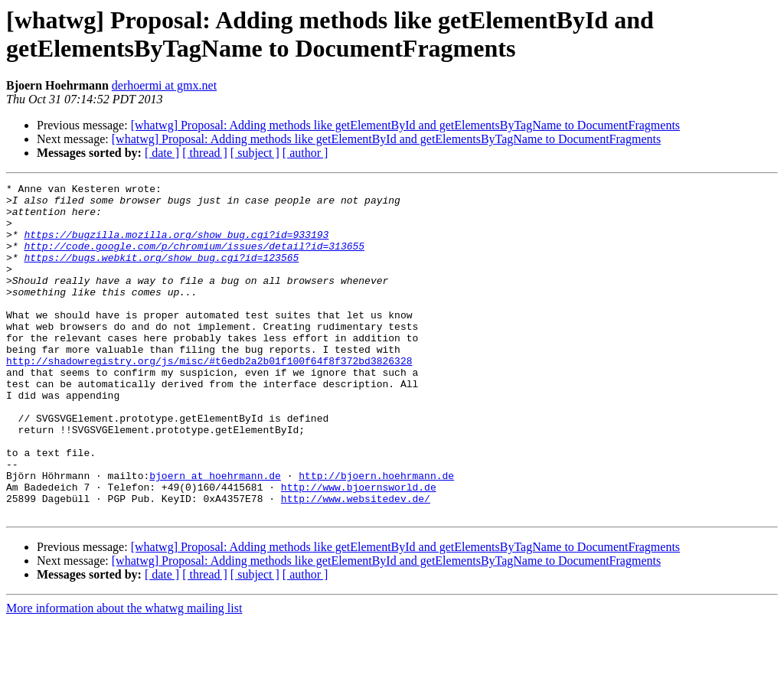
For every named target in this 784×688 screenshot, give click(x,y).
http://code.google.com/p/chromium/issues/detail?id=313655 (194, 259)
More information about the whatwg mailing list (124, 675)
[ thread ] (205, 153)
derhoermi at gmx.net (164, 85)
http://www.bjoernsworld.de (359, 549)
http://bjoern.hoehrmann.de (376, 535)
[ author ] (305, 153)
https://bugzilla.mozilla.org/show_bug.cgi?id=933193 (176, 246)
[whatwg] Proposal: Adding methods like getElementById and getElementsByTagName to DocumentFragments (405, 125)
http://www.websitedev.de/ (356, 562)
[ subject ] (255, 153)
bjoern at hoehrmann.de (215, 535)
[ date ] (162, 153)
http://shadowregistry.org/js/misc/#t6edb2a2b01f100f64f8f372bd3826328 (209, 397)
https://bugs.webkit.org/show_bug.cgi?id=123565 (161, 273)
